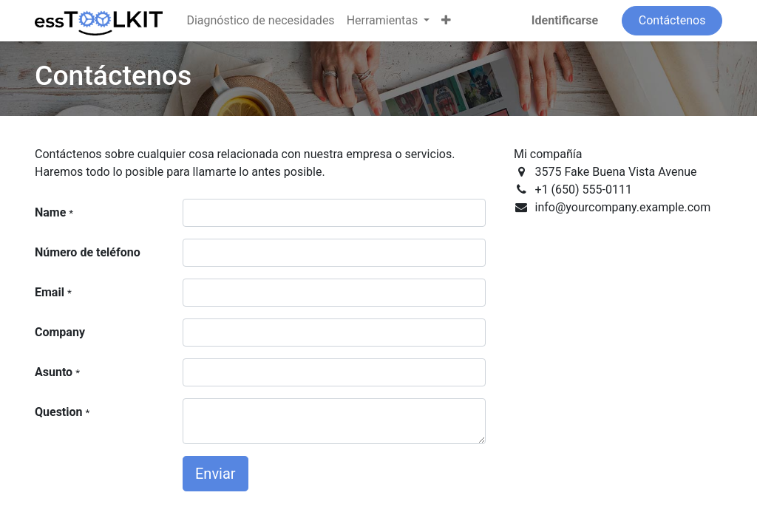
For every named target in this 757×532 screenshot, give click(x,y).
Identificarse (565, 20)
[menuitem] (260, 21)
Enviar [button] (215, 474)
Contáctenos (672, 20)
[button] (446, 21)
